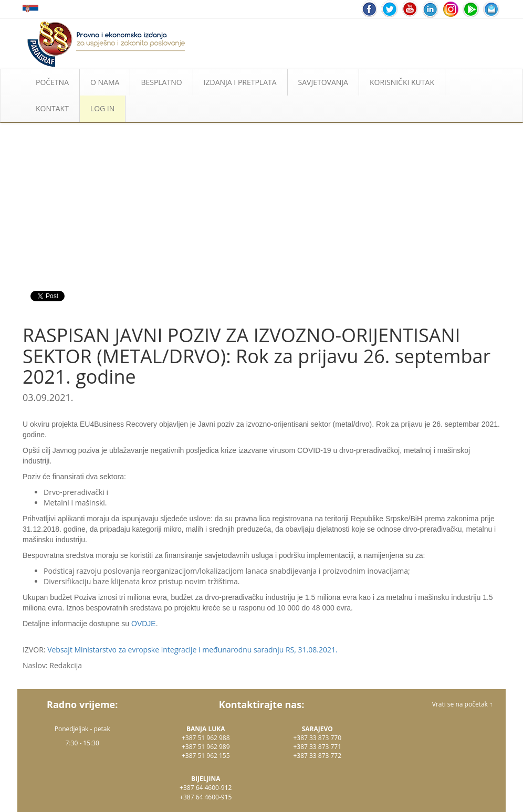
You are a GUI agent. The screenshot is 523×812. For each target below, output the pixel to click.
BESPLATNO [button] (161, 82)
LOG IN (102, 108)
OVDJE (144, 624)
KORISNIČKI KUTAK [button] (402, 82)
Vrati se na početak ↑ (462, 704)
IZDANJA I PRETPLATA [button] (240, 82)
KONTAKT (52, 108)
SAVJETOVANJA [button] (323, 82)
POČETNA (52, 82)
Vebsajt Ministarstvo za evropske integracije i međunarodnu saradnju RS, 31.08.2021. (192, 650)
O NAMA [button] (105, 82)
